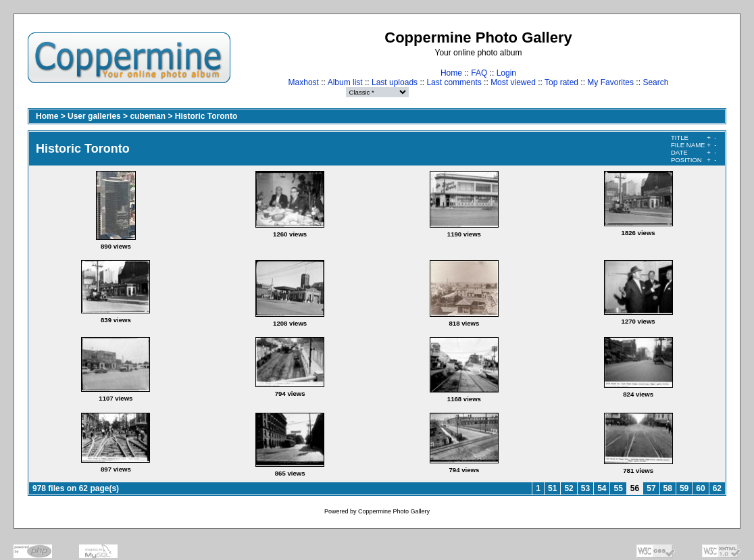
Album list (345, 82)
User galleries (94, 116)
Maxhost (304, 82)
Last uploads (395, 82)
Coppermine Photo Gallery (394, 511)
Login (506, 73)
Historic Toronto (206, 116)
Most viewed (513, 82)
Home (451, 73)
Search (655, 82)
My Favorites (610, 82)
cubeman (148, 116)
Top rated (561, 82)
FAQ (479, 73)
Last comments (454, 82)
